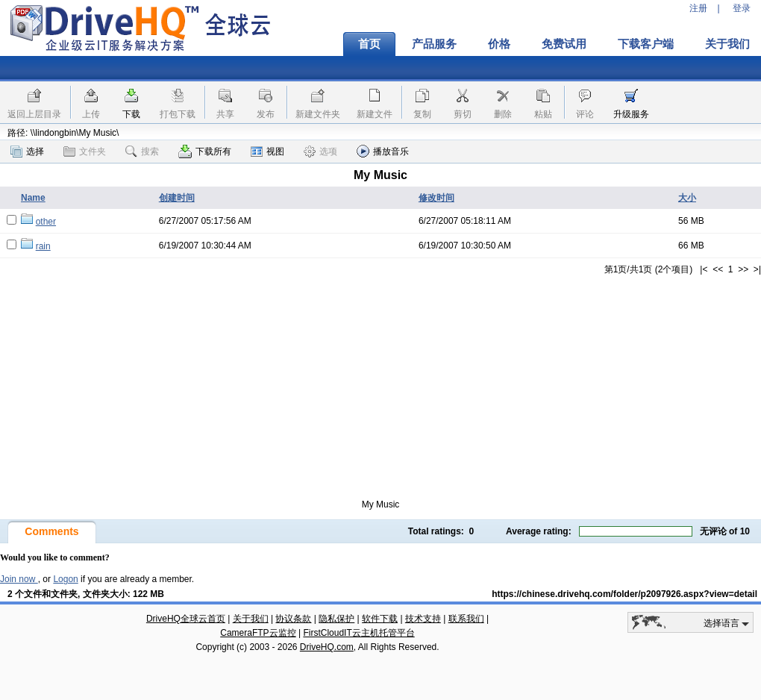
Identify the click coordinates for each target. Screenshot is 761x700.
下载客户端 (646, 44)
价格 (499, 44)
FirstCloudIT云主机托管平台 (358, 633)
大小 (687, 198)
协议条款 (293, 619)
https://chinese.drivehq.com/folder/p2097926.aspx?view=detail (624, 594)
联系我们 (466, 619)
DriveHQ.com (327, 647)
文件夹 (85, 151)
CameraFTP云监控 (258, 633)
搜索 (142, 151)
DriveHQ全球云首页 (186, 619)
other (46, 222)
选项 (320, 151)
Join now (19, 579)
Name (33, 198)
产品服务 (434, 44)
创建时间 (177, 198)
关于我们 (251, 619)
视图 (267, 151)
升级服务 (631, 114)
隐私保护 (336, 619)
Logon (65, 579)
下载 (131, 114)
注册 (698, 8)
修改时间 (436, 198)
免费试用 (564, 44)
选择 (27, 151)
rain (43, 246)
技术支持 (423, 619)
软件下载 (380, 619)
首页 (369, 44)
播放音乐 (383, 151)
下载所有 (205, 151)
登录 (742, 8)
